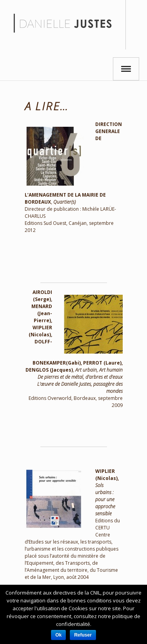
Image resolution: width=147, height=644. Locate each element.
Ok (58, 635)
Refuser (83, 635)
